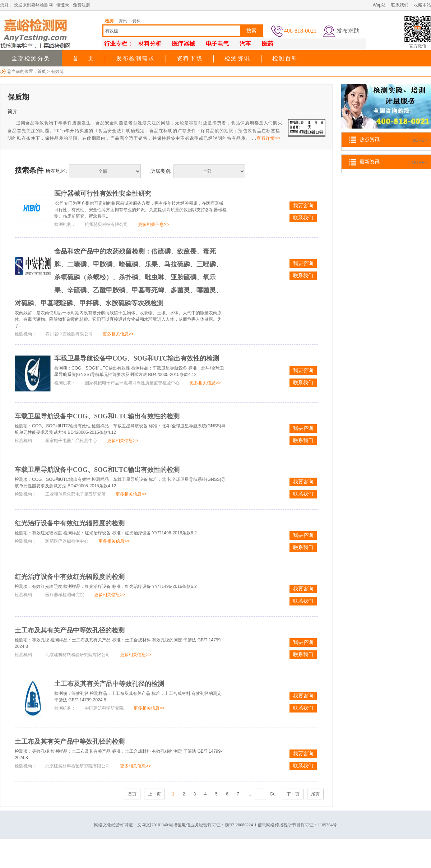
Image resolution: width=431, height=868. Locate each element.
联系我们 (400, 5)
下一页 (293, 794)
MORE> (419, 140)
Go (273, 794)
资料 (136, 21)
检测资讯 (237, 58)
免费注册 (82, 5)
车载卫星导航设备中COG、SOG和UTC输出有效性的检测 (137, 358)
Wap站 (379, 5)
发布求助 (348, 31)
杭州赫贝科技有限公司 (106, 224)
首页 (42, 71)
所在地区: (56, 171)
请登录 (63, 5)
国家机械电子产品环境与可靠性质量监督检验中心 (132, 383)
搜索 (251, 31)
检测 (109, 21)
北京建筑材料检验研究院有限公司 (78, 655)
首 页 (83, 58)
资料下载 (190, 58)
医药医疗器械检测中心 (67, 541)
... (249, 794)
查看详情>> (269, 138)
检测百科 (285, 58)
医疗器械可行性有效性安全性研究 (103, 194)
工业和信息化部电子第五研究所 (75, 494)
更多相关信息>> (153, 224)
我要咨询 (303, 206)
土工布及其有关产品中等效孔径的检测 (70, 630)
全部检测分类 (31, 58)
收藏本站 (422, 5)
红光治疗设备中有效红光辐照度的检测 (70, 523)
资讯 (123, 21)
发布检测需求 (135, 58)
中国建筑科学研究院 (104, 708)
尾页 (315, 794)
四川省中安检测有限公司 (69, 334)
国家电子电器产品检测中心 (71, 441)
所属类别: (161, 171)
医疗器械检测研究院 (65, 595)
